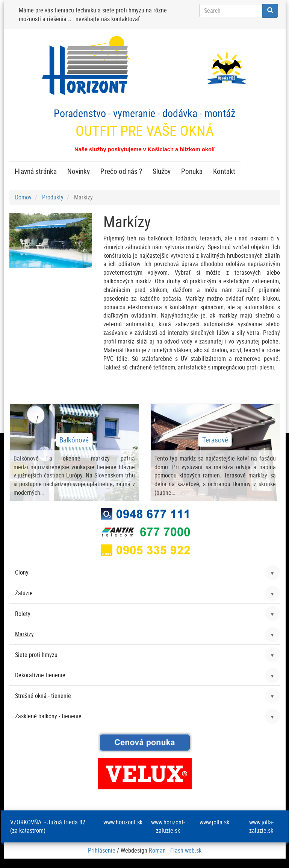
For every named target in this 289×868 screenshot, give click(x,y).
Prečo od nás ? (121, 171)
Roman (157, 850)
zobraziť (74, 452)
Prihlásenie (102, 850)
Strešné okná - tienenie (43, 696)
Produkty (53, 197)
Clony (22, 572)
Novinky (79, 171)
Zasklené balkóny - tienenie (48, 716)
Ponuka (192, 171)
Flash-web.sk (186, 850)
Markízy (24, 634)
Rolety (23, 614)
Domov (23, 197)
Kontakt (224, 171)
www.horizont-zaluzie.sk (168, 826)
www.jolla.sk (214, 822)
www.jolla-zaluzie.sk (261, 826)
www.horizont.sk (123, 822)
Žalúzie (24, 593)
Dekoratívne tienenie (40, 675)
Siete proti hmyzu (36, 655)
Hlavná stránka (36, 171)
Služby (162, 171)
